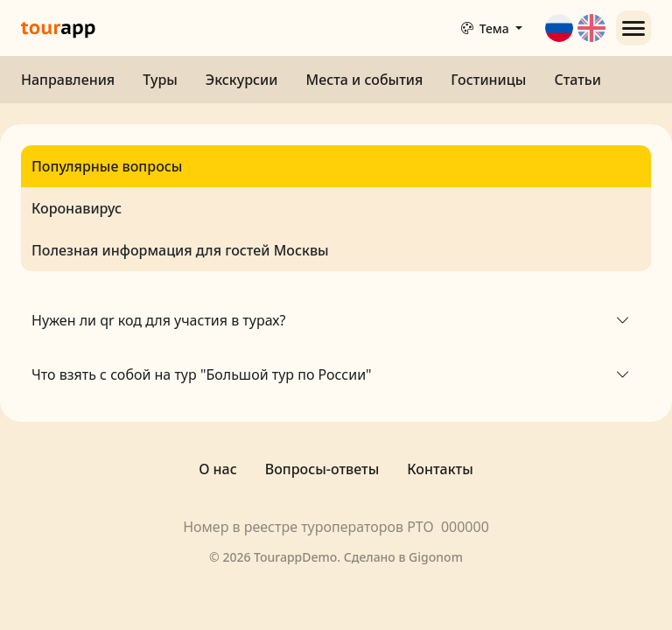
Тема (486, 28)
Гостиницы (488, 80)
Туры (160, 80)
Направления (68, 80)
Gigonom (436, 557)
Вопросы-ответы (322, 469)
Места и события (364, 80)
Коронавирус (77, 208)
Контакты (440, 469)
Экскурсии (242, 80)
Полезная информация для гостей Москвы (180, 250)
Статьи (577, 80)
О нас (218, 469)
